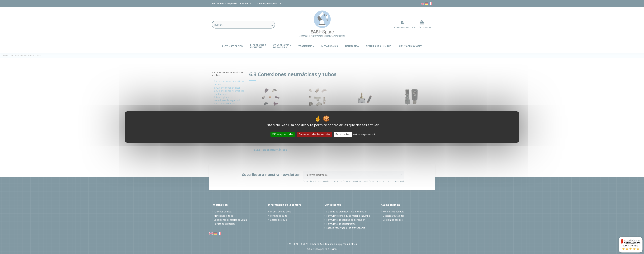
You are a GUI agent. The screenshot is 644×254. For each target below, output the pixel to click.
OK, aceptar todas (283, 134)
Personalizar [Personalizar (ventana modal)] (343, 134)
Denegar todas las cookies (314, 134)
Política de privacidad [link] (364, 134)
